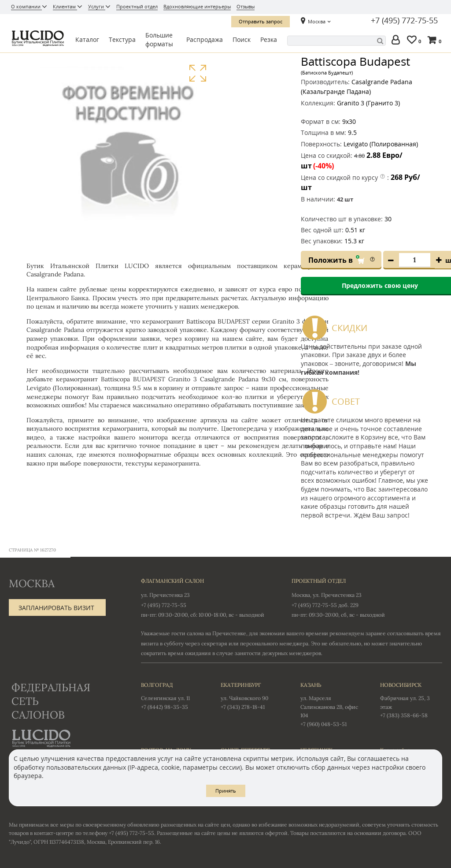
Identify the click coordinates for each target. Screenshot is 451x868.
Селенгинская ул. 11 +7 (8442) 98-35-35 (172, 695)
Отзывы (246, 6)
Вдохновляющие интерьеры (197, 6)
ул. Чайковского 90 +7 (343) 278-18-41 (252, 695)
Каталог (87, 39)
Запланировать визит (56, 608)
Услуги (97, 6)
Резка (269, 39)
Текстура (122, 39)
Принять (226, 791)
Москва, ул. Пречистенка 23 (327, 595)
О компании (26, 6)
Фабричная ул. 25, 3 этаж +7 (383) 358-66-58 (411, 700)
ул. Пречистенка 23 (165, 595)
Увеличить (198, 73)
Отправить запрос (261, 21)
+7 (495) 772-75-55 (404, 21)
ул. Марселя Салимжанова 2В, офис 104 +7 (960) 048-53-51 (331, 704)
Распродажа (205, 39)
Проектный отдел (137, 6)
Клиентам (65, 6)
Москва (317, 21)
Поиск (242, 39)
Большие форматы (159, 40)
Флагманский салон (172, 581)
